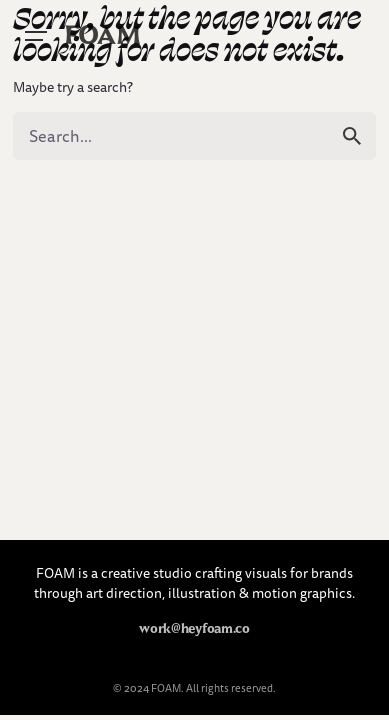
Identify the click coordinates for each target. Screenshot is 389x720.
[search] (352, 136)
